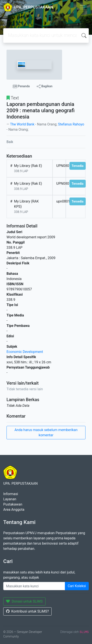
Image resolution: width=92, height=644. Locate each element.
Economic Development (25, 352)
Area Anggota (14, 510)
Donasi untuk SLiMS (24, 601)
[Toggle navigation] (82, 7)
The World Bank (22, 124)
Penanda (21, 86)
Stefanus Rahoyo (71, 124)
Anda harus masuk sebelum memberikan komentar (46, 432)
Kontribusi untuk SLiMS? (27, 611)
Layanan (10, 499)
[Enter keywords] (34, 586)
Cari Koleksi (77, 586)
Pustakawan (13, 504)
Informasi (11, 494)
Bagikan (44, 86)
